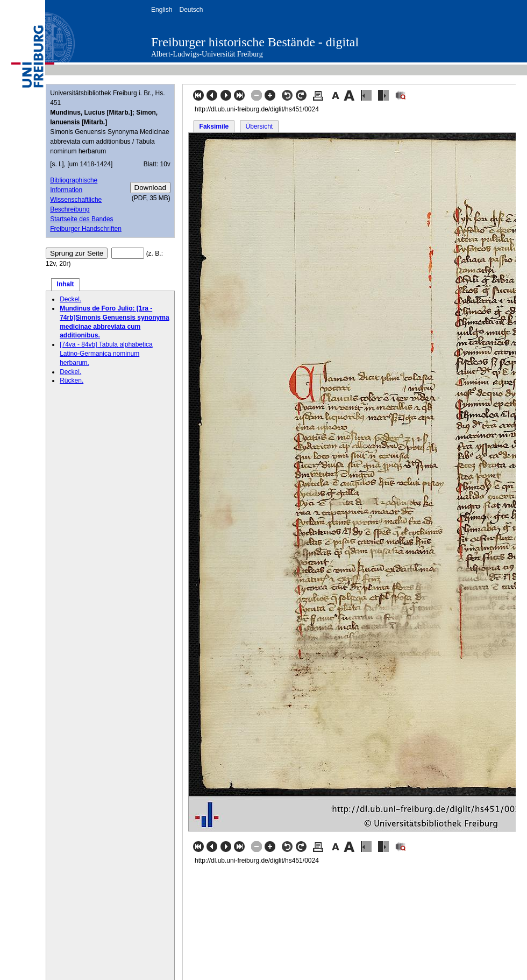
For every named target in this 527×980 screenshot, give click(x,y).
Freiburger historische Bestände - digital (255, 42)
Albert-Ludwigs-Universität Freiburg (207, 54)
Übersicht (259, 126)
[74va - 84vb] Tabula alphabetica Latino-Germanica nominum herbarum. (106, 354)
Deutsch (191, 10)
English (162, 10)
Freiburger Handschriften (86, 229)
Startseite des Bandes (81, 219)
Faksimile (214, 126)
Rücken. (72, 380)
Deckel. (70, 299)
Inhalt (66, 284)
